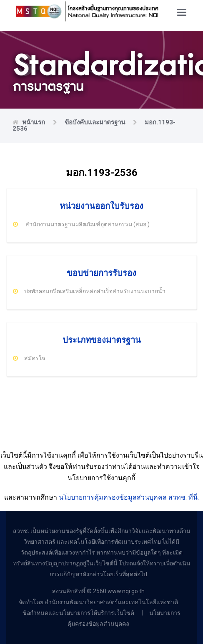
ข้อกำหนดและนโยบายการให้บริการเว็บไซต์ (79, 613)
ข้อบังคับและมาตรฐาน (96, 122)
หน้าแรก (34, 122)
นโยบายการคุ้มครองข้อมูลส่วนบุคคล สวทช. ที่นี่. (129, 497)
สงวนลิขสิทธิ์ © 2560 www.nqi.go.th (98, 591)
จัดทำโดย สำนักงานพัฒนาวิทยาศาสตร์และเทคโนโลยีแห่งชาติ (98, 602)
